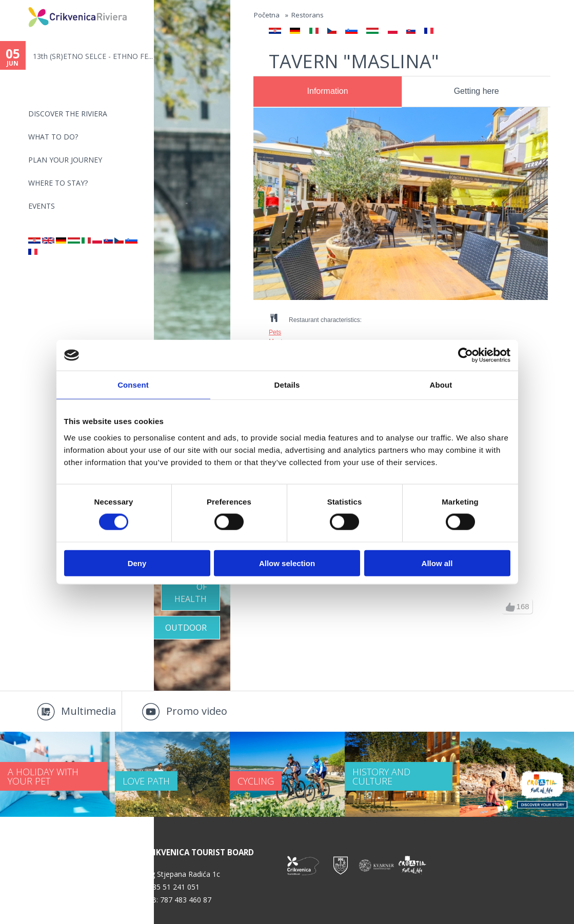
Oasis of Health (191, 587)
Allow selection (287, 563)
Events (42, 206)
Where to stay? (58, 183)
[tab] (328, 92)
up (510, 607)
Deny (137, 563)
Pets (275, 332)
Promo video (197, 711)
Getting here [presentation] (477, 91)
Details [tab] (287, 385)
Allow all (437, 563)
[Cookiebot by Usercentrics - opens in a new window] (466, 355)
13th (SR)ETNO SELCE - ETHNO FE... (93, 56)
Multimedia (88, 711)
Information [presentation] (328, 91)
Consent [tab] (133, 385)
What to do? (53, 137)
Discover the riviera (68, 114)
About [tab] (441, 385)
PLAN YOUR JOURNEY (65, 160)
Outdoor (186, 628)
